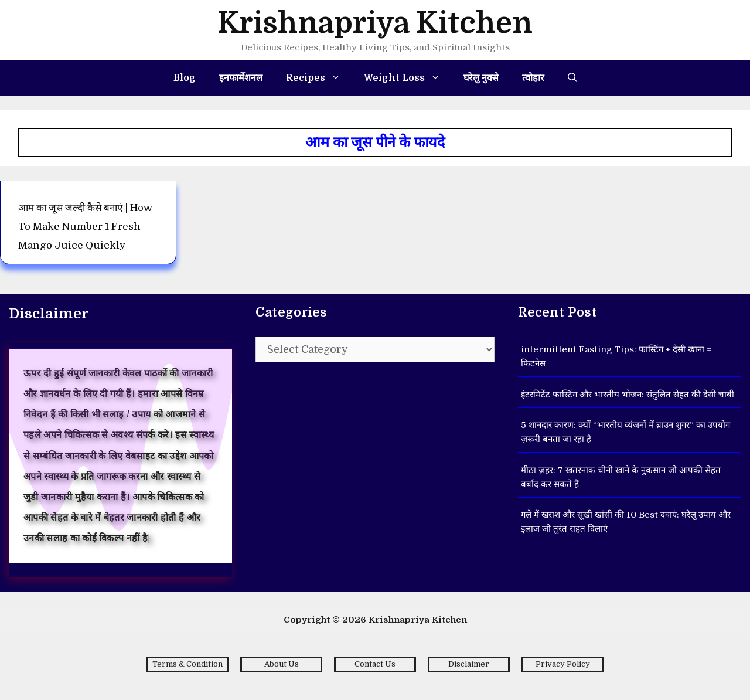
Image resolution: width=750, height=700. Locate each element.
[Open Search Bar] (572, 78)
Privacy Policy (563, 664)
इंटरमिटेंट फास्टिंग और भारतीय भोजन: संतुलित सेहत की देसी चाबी (628, 395)
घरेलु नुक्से (481, 78)
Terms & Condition (187, 664)
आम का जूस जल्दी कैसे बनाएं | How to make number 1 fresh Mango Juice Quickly (85, 227)
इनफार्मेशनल (241, 78)
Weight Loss (408, 78)
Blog (185, 78)
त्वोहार (533, 78)
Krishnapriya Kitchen (375, 23)
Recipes (319, 78)
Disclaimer (469, 664)
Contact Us (375, 664)
